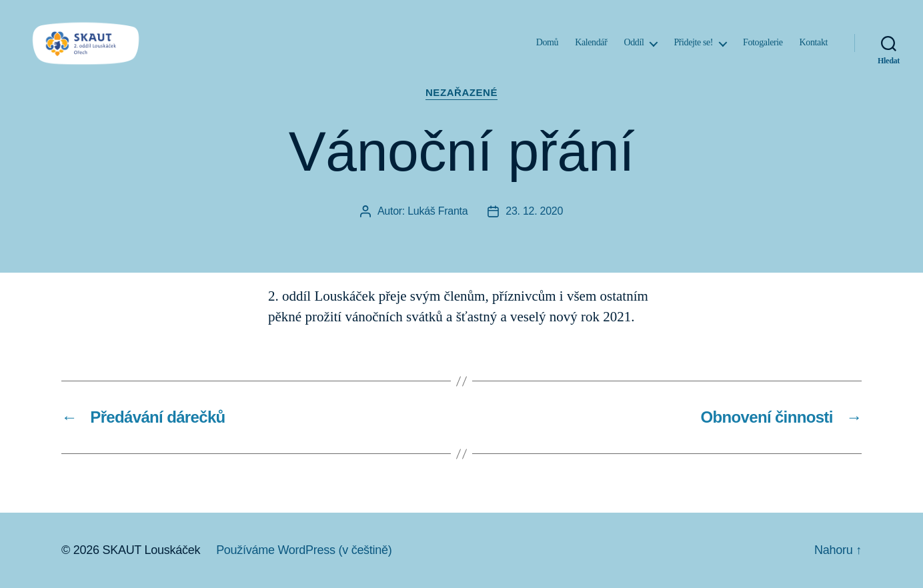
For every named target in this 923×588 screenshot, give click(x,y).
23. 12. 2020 (534, 211)
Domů (547, 48)
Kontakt (814, 48)
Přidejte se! (693, 48)
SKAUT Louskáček (151, 550)
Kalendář (591, 48)
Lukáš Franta (437, 211)
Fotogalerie (763, 48)
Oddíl (634, 48)
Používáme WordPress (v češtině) (304, 550)
